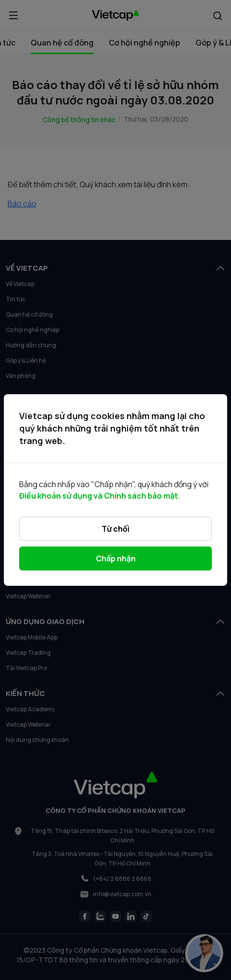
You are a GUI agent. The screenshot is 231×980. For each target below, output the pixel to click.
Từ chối (115, 529)
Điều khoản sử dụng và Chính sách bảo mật (98, 496)
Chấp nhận (116, 558)
